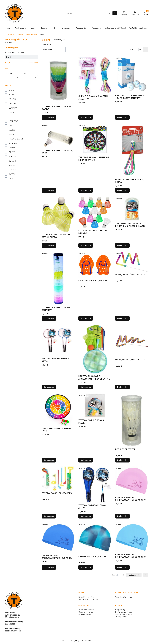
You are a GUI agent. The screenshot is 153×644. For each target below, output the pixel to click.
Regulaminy (120, 610)
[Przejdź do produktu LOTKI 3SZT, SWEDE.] (132, 420)
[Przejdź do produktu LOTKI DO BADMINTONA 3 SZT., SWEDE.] (58, 81)
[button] (115, 13)
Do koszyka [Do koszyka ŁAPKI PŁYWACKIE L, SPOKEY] (86, 318)
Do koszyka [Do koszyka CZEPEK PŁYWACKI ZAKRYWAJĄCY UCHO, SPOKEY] (122, 516)
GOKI (11, 117)
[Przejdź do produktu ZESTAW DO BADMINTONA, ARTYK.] (58, 341)
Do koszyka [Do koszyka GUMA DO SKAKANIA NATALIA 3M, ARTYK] (86, 117)
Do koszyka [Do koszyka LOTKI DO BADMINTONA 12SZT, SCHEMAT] (49, 318)
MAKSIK (12, 134)
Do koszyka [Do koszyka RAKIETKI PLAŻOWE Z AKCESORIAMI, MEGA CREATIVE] (86, 387)
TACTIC (12, 179)
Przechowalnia (85, 614)
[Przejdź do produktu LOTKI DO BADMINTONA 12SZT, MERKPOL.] (95, 212)
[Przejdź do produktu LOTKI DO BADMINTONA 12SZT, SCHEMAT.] (58, 278)
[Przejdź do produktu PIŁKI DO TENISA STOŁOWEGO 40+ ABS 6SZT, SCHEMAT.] (132, 75)
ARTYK (12, 95)
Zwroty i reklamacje (123, 614)
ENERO (12, 112)
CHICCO (12, 104)
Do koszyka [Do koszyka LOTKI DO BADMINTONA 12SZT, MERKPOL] (86, 245)
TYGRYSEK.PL (10, 35)
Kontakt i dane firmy (87, 597)
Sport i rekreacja (32, 35)
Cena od (8, 74)
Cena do (27, 74)
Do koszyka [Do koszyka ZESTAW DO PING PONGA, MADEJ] (86, 460)
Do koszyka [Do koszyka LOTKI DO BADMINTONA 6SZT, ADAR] (49, 190)
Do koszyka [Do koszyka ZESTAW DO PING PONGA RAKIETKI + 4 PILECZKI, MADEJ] (122, 245)
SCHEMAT (13, 157)
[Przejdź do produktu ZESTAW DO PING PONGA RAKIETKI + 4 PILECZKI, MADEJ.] (132, 209)
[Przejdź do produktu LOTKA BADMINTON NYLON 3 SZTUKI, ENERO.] (58, 214)
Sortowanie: (46, 45)
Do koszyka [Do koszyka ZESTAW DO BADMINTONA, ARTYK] (49, 387)
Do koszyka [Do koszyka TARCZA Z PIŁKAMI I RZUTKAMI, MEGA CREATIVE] (86, 190)
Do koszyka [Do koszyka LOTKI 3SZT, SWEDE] (122, 460)
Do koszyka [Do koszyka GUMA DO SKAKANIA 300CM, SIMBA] (122, 190)
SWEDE (12, 174)
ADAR (11, 90)
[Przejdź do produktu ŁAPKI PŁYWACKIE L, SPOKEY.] (95, 265)
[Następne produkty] (134, 575)
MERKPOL (13, 143)
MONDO (12, 148)
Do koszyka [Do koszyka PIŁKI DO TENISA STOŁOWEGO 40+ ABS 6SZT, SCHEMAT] (122, 117)
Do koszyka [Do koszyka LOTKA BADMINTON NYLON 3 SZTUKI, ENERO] (49, 245)
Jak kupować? (121, 617)
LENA (11, 126)
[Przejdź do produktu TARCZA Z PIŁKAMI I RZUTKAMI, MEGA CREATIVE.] (95, 139)
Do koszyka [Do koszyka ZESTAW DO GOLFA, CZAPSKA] (49, 516)
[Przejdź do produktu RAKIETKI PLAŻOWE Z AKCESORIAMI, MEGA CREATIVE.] (95, 349)
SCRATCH (13, 161)
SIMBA (12, 165)
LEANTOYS (13, 121)
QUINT (12, 152)
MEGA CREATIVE (16, 139)
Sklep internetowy (76, 641)
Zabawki (20, 35)
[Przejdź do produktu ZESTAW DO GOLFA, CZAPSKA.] (58, 479)
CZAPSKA (13, 108)
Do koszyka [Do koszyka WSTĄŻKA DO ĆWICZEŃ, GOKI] (122, 318)
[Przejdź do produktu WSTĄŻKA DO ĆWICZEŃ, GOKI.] (132, 262)
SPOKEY (12, 170)
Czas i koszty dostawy (124, 597)
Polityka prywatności (124, 612)
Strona (132, 49)
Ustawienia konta (86, 612)
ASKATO (12, 99)
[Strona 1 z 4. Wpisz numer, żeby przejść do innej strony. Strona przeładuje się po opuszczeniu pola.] (137, 49)
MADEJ (12, 130)
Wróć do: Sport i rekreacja (15, 52)
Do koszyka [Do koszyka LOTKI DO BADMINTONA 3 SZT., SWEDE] (49, 117)
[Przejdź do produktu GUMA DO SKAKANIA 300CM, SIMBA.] (132, 150)
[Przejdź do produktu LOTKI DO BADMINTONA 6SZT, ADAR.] (58, 136)
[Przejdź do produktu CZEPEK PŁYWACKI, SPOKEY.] (95, 538)
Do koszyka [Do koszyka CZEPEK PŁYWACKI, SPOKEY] (86, 567)
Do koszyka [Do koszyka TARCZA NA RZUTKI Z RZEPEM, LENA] (49, 460)
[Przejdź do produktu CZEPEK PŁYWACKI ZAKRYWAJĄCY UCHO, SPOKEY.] (132, 481)
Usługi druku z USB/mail (88, 599)
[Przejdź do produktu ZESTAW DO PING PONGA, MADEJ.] (95, 406)
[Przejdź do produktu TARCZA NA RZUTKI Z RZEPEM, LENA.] (58, 410)
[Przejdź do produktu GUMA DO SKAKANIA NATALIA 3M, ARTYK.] (95, 75)
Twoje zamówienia (86, 610)
